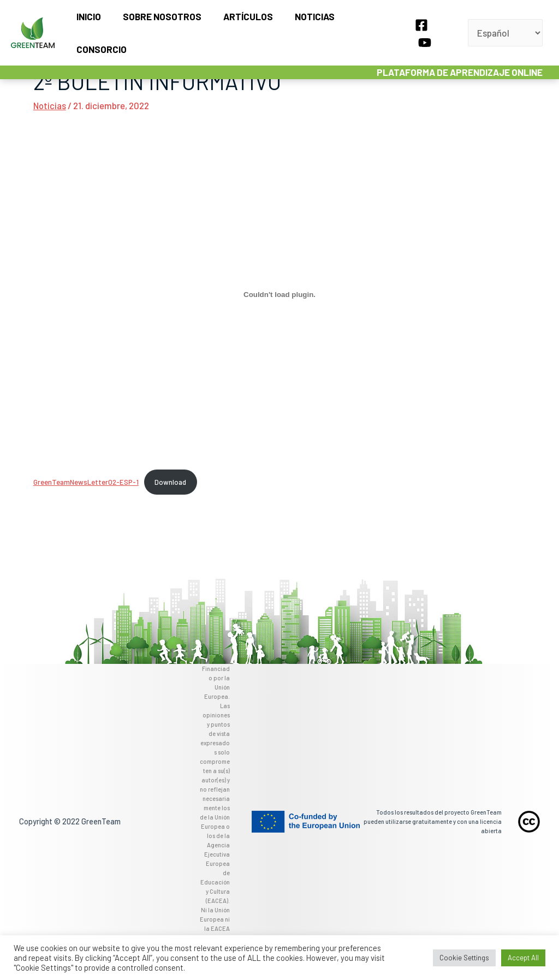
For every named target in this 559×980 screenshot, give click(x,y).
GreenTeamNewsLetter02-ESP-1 (86, 482)
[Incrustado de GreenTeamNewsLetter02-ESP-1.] (279, 294)
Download (171, 482)
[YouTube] (439, 26)
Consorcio (368, 25)
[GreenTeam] (33, 23)
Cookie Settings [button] (464, 958)
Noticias (304, 25)
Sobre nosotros (158, 25)
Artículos (241, 25)
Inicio (88, 25)
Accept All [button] (523, 958)
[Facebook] (420, 26)
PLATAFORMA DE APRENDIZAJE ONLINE (461, 56)
